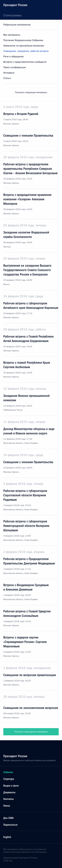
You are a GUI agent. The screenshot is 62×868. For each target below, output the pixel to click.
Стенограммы (12, 15)
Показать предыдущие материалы (31, 732)
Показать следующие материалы (31, 92)
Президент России (15, 5)
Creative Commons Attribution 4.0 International (25, 852)
